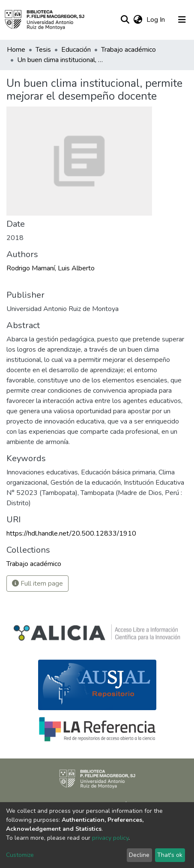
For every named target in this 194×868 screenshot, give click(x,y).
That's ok (170, 855)
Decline (139, 855)
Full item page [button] (37, 584)
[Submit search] (125, 20)
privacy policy (110, 838)
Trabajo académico (128, 50)
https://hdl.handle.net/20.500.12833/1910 (71, 533)
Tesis (43, 50)
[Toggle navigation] (182, 20)
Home (16, 50)
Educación (76, 50)
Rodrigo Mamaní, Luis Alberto (51, 268)
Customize (20, 855)
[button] (138, 20)
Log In (157, 20)
